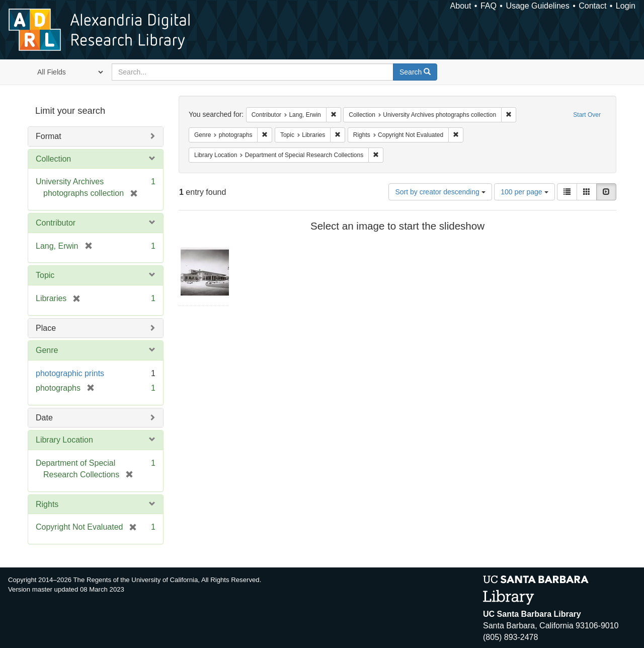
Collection (53, 159)
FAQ (489, 6)
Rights (47, 504)
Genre (47, 350)
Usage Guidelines (537, 6)
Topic (45, 275)
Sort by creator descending (440, 192)
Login (626, 6)
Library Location (64, 440)
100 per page (524, 192)
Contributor (56, 223)
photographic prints (70, 373)
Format (49, 136)
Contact (592, 6)
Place (46, 328)
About (461, 6)
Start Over (587, 115)
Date (44, 418)
